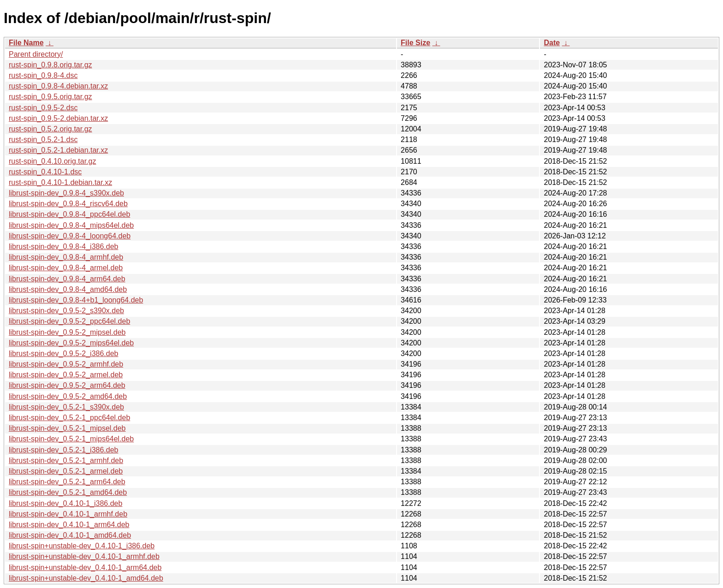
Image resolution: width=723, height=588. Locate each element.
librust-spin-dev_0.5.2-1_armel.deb (66, 471)
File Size (415, 43)
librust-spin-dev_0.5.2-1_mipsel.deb (67, 428)
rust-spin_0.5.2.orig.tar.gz (50, 129)
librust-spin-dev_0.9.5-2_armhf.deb (66, 364)
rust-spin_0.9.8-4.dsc (43, 75)
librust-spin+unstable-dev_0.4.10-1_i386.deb (82, 546)
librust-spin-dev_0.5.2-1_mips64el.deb (71, 439)
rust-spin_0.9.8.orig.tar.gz (50, 65)
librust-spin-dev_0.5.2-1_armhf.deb (66, 460)
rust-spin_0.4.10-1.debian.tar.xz (60, 182)
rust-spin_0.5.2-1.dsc (43, 140)
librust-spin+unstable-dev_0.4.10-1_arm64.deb (85, 567)
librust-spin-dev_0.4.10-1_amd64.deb (70, 535)
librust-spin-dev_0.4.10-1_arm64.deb (69, 525)
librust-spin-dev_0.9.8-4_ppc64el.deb (69, 214)
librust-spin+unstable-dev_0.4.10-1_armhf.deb (84, 556)
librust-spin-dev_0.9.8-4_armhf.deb (66, 257)
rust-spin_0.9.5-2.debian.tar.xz (58, 118)
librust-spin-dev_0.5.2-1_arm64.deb (67, 482)
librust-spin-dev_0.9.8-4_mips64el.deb (71, 225)
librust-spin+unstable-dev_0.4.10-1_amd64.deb (86, 578)
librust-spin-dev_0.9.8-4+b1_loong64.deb (76, 300)
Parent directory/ (36, 54)
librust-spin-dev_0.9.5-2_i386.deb (63, 353)
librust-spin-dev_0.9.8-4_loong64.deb (70, 236)
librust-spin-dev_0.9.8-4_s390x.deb (66, 193)
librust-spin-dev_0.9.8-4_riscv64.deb (68, 204)
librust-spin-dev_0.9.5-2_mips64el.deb (71, 343)
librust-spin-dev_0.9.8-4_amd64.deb (68, 289)
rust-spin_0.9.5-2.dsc (43, 108)
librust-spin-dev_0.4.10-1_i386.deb (65, 503)
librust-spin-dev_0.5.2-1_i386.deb (63, 450)
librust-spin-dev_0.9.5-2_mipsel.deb (67, 332)
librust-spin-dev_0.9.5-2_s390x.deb (66, 311)
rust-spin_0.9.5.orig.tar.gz (50, 97)
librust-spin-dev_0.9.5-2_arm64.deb (67, 385)
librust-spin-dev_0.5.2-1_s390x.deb (66, 407)
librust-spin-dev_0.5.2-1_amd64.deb (68, 492)
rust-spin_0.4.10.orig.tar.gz (52, 161)
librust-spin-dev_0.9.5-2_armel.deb (66, 375)
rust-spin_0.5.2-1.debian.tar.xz (58, 150)
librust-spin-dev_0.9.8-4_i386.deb (63, 246)
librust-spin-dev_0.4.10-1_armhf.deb (68, 514)
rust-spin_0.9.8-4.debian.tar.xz (58, 86)
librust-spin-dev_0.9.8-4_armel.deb (66, 268)
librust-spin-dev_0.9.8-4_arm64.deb (67, 279)
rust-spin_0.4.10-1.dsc (45, 172)
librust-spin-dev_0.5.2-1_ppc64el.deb (69, 418)
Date (552, 43)
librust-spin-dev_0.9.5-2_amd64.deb (68, 396)
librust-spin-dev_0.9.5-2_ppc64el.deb (69, 321)
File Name (26, 43)
